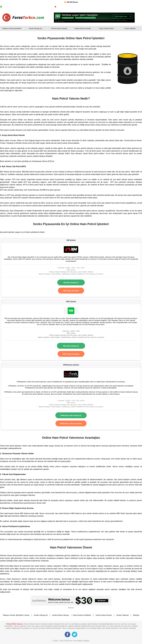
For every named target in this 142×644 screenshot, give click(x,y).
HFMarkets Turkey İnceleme (71, 424)
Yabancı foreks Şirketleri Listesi (16, 615)
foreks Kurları (127, 7)
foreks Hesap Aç (35, 28)
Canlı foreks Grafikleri (82, 615)
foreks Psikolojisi (103, 7)
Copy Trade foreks (106, 28)
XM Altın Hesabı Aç (71, 283)
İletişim (136, 615)
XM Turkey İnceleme (71, 291)
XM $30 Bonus (72, 2)
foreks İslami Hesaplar (74, 7)
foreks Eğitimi (130, 28)
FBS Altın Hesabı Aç (71, 346)
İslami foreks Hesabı (83, 28)
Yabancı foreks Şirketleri (45, 7)
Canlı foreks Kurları (104, 615)
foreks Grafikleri (116, 7)
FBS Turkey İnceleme (71, 354)
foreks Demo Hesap (90, 7)
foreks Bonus (61, 7)
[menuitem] (12, 28)
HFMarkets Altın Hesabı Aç (71, 415)
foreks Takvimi (137, 7)
